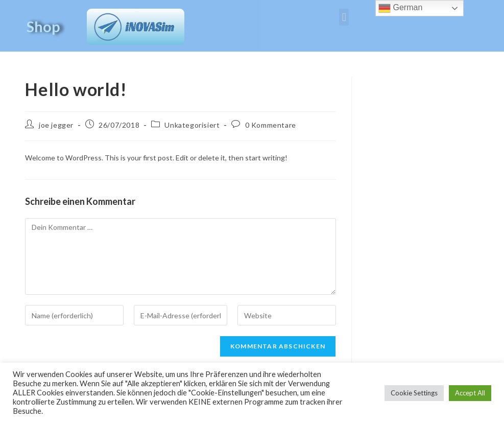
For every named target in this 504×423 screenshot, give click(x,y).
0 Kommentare (271, 125)
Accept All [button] (470, 393)
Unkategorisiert (192, 125)
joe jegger (56, 125)
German (400, 8)
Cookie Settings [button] (414, 393)
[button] (344, 17)
